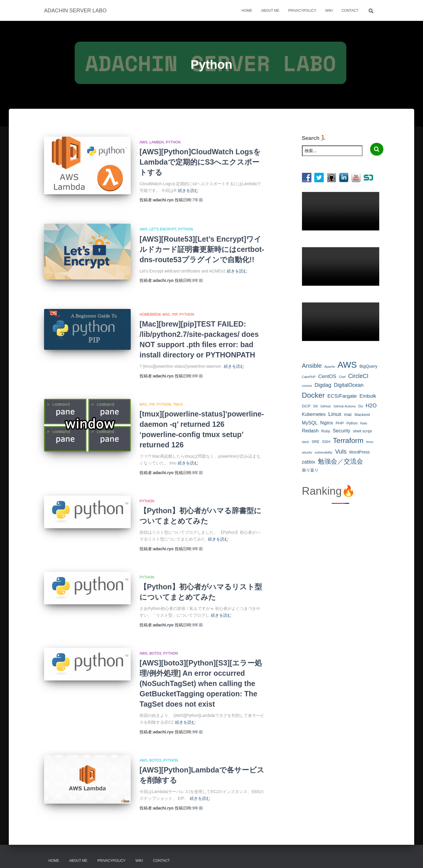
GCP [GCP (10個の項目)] (306, 406)
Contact (350, 11)
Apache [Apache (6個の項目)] (330, 367)
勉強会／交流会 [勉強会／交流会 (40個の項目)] (340, 461)
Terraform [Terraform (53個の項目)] (348, 440)
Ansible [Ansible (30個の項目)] (312, 366)
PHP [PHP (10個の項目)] (340, 423)
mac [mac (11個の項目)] (348, 414)
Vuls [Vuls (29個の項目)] (341, 451)
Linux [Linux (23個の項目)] (335, 414)
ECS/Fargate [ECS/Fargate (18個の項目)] (342, 396)
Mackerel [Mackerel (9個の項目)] (362, 415)
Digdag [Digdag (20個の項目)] (323, 385)
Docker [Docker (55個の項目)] (313, 395)
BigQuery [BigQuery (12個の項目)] (369, 366)
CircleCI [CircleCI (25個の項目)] (358, 376)
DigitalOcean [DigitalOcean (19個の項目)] (349, 385)
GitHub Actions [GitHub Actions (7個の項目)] (345, 406)
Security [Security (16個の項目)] (342, 431)
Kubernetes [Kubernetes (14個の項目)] (314, 414)
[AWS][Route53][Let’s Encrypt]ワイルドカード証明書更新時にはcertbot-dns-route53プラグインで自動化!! (202, 248)
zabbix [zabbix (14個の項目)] (309, 462)
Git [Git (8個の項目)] (315, 406)
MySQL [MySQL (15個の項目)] (310, 423)
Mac (166, 308)
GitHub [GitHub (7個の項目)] (325, 406)
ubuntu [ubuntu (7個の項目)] (307, 452)
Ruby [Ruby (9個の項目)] (325, 431)
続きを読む (188, 190)
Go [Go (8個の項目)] (360, 406)
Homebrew (150, 308)
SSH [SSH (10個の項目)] (326, 442)
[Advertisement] (341, 601)
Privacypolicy (302, 11)
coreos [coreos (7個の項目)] (307, 386)
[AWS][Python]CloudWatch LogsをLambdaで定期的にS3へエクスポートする (200, 162)
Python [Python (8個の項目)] (352, 423)
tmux (178, 398)
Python (173, 142)
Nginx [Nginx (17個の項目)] (327, 423)
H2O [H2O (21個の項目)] (371, 405)
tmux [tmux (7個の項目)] (370, 442)
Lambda (157, 142)
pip (175, 308)
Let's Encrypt (163, 229)
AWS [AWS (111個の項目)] (347, 365)
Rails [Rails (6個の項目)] (364, 423)
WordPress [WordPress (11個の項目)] (360, 452)
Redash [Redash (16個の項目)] (310, 431)
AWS (143, 142)
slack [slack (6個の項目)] (305, 442)
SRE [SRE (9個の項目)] (316, 442)
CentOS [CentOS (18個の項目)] (327, 376)
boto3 (155, 647)
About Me (270, 11)
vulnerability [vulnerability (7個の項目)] (323, 452)
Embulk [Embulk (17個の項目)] (368, 396)
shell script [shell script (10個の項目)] (362, 431)
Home (247, 11)
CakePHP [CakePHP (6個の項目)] (309, 377)
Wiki (329, 11)
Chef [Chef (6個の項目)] (342, 377)
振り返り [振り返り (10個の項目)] (310, 470)
